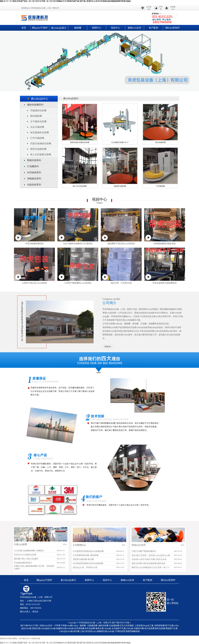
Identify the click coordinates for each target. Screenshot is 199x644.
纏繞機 (78, 28)
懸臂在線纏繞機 (38, 149)
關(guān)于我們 (40, 28)
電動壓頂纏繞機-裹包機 (83, 559)
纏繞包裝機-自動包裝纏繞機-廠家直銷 (148, 563)
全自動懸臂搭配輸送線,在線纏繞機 (88, 551)
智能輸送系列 (34, 179)
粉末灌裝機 (79, 628)
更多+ (65, 544)
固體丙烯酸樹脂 (133, 631)
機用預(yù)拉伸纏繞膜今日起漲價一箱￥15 (150, 567)
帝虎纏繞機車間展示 (23, 563)
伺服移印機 (139, 628)
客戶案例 (153, 28)
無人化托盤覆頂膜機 (41, 154)
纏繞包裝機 (103, 626)
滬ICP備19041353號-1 (121, 623)
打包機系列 (33, 166)
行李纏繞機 (160, 186)
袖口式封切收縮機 (80, 186)
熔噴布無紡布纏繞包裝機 (80, 142)
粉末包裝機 (90, 628)
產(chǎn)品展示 (59, 28)
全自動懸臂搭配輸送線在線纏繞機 (88, 563)
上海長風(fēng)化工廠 (144, 626)
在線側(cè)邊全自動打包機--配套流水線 (149, 559)
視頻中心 (116, 28)
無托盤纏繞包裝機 (39, 132)
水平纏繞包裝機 (38, 121)
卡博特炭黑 (120, 631)
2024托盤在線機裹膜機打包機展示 (29, 551)
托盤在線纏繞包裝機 (41, 143)
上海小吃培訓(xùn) (88, 631)
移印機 (76, 631)
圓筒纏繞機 (36, 116)
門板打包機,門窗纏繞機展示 (144, 551)
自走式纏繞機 (37, 127)
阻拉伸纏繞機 (160, 142)
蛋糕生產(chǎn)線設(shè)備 (44, 628)
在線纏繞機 (114, 626)
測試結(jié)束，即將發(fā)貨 (85, 567)
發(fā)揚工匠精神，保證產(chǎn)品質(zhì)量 (151, 555)
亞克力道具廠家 (127, 626)
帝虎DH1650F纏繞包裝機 (25, 555)
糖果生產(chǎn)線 (103, 628)
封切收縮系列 (34, 172)
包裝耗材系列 (34, 185)
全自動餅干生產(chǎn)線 (122, 628)
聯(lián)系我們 (172, 28)
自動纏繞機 (92, 626)
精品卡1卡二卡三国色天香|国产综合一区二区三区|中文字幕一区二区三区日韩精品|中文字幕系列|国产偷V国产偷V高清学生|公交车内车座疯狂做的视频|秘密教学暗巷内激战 (65, 1)
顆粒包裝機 (160, 628)
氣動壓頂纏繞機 (120, 186)
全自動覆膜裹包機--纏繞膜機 (86, 555)
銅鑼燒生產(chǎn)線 (65, 628)
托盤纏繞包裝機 (38, 110)
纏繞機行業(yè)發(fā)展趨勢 (26, 559)
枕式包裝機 (149, 628)
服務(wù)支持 (134, 28)
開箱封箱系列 (34, 160)
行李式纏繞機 (37, 138)
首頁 (24, 28)
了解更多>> (108, 347)
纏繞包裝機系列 (35, 105)
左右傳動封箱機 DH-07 (120, 142)
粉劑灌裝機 (160, 626)
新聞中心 (97, 28)
